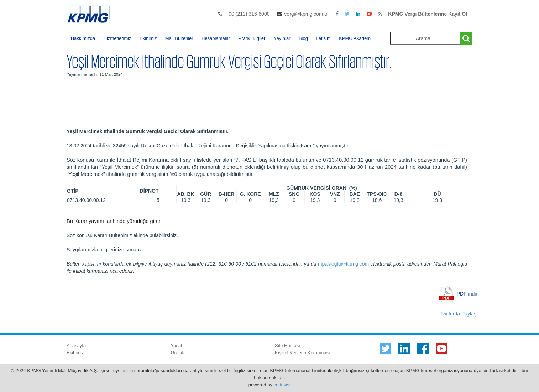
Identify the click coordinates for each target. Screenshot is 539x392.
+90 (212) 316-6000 (248, 14)
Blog (303, 38)
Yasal (177, 346)
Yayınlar (282, 38)
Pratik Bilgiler (252, 38)
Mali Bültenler (179, 38)
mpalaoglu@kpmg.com (343, 264)
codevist (282, 385)
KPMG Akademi (355, 38)
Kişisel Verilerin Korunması (302, 353)
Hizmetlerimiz (117, 38)
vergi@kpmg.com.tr (306, 14)
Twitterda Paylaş (458, 314)
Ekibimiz (148, 38)
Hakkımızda (83, 38)
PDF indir (467, 293)
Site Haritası (287, 346)
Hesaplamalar (216, 38)
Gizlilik (178, 353)
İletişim (323, 38)
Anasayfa (76, 346)
